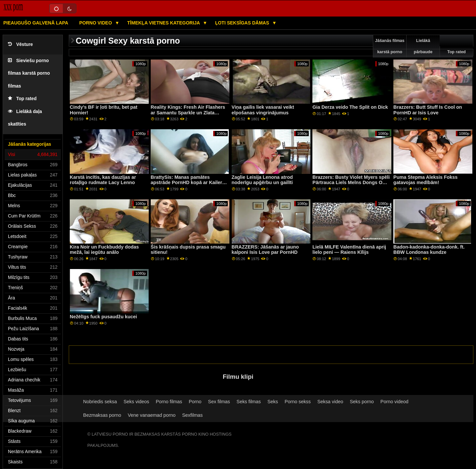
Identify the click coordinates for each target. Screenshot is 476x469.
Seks (273, 402)
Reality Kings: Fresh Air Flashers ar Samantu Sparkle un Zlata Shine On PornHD (188, 113)
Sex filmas (219, 402)
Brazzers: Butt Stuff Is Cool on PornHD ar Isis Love (428, 110)
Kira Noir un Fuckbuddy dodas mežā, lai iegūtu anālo (104, 250)
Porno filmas (169, 402)
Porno (195, 402)
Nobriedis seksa (100, 402)
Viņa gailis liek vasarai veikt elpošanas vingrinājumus (263, 110)
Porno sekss (298, 402)
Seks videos (136, 402)
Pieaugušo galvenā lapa (36, 23)
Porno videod (395, 402)
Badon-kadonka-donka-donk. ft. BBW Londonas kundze (429, 250)
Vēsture (20, 44)
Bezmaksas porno (102, 415)
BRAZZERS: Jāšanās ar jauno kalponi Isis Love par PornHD (265, 250)
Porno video (96, 23)
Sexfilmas (192, 415)
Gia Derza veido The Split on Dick (350, 107)
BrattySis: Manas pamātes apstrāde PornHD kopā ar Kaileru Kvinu (188, 183)
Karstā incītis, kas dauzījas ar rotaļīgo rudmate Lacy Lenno (103, 180)
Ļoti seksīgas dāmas (243, 23)
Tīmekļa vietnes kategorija (164, 23)
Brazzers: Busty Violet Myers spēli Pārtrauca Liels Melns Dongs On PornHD (351, 183)
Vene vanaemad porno (152, 415)
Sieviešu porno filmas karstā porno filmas (29, 73)
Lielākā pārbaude (423, 46)
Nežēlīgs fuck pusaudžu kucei (103, 317)
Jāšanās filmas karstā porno (390, 46)
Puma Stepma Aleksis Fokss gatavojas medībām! (425, 180)
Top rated (22, 99)
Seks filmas (249, 402)
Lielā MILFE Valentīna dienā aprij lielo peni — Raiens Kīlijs (349, 250)
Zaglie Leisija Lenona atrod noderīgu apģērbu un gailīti (262, 180)
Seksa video (330, 402)
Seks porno (362, 402)
